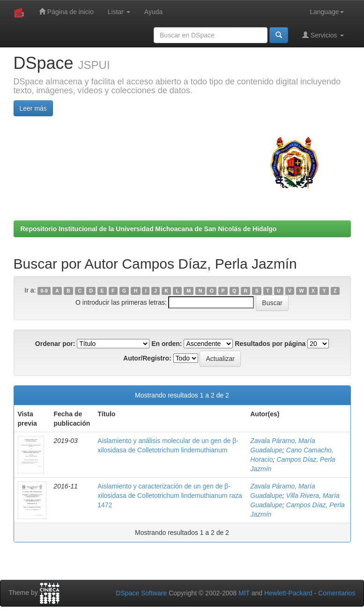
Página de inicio (66, 11)
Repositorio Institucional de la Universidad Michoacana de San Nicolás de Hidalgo (149, 229)
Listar (119, 12)
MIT (244, 593)
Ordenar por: (55, 344)
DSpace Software (141, 593)
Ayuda (153, 12)
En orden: (167, 344)
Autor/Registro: (147, 358)
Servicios (323, 35)
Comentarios (337, 593)
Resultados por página (270, 344)
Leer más (33, 108)
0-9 (44, 291)
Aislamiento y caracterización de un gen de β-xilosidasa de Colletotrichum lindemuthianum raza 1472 (170, 496)
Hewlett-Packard (288, 593)
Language (327, 12)
